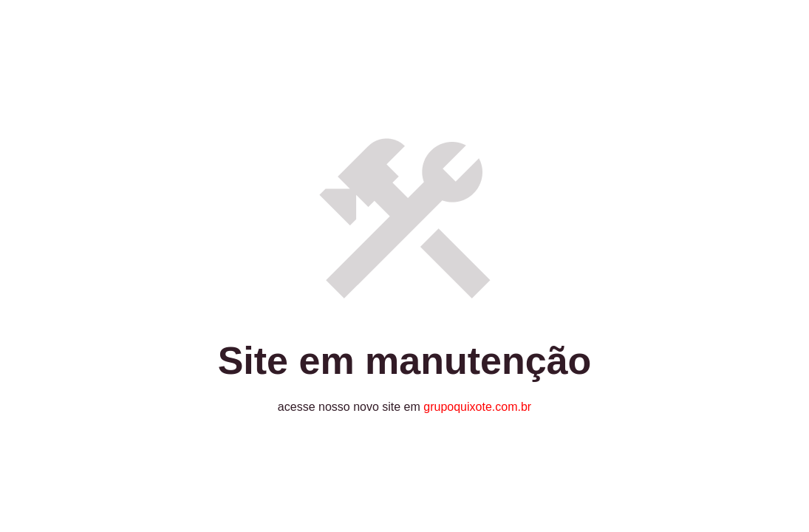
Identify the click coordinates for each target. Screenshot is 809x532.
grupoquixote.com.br (477, 407)
